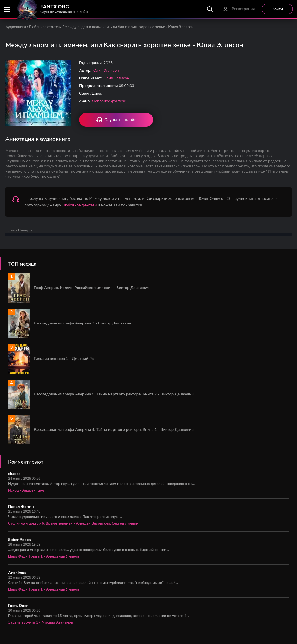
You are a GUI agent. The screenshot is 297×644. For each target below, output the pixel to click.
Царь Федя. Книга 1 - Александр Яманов (44, 556)
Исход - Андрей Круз (26, 490)
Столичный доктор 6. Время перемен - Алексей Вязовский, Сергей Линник (73, 523)
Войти (277, 9)
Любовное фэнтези (45, 27)
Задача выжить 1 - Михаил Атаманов (41, 622)
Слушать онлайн (116, 120)
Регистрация (243, 9)
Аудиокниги (16, 27)
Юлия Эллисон (106, 70)
